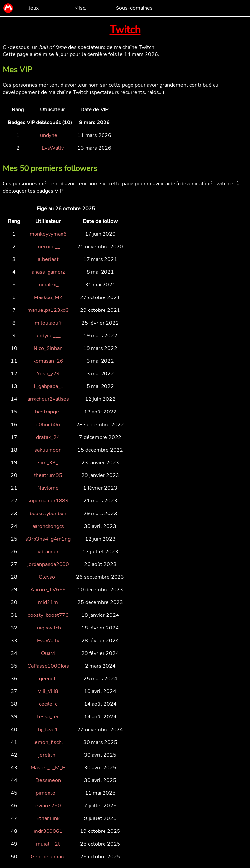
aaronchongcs (48, 526)
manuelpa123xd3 (48, 310)
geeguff (48, 679)
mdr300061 (48, 831)
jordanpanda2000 (48, 564)
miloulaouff (48, 323)
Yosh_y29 (48, 374)
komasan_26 (48, 361)
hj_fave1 (48, 730)
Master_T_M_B (48, 768)
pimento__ (48, 793)
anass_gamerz (48, 272)
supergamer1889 (48, 501)
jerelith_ (48, 755)
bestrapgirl (48, 412)
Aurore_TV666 (48, 590)
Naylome (48, 488)
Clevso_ (48, 577)
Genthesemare (48, 857)
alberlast (48, 259)
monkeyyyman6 (48, 234)
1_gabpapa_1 (48, 386)
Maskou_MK (48, 297)
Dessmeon (48, 780)
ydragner (48, 552)
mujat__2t (48, 844)
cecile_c (48, 704)
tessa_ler (48, 717)
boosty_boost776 (48, 615)
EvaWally (53, 148)
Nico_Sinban (48, 348)
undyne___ (53, 135)
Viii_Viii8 (48, 691)
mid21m (48, 602)
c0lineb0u (48, 425)
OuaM (48, 653)
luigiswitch (48, 628)
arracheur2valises (48, 399)
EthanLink (48, 818)
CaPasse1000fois (48, 666)
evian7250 (48, 806)
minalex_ (48, 285)
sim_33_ (48, 463)
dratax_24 (48, 437)
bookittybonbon (48, 514)
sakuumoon (48, 450)
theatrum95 (48, 475)
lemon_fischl (48, 742)
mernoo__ (48, 247)
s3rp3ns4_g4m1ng (48, 539)
